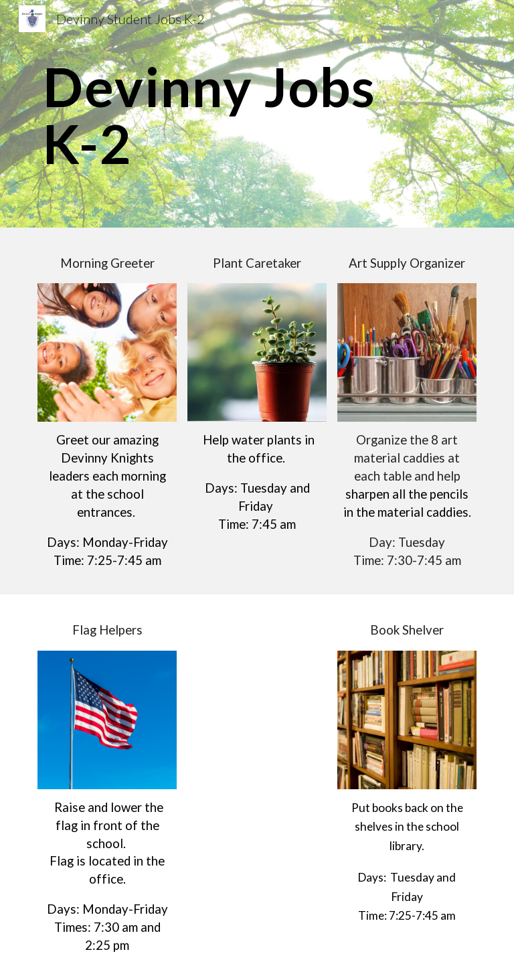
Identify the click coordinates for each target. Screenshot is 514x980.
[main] (257, 114)
